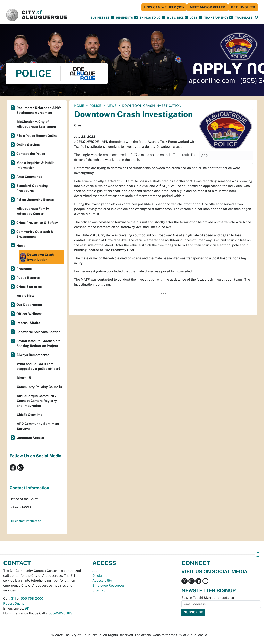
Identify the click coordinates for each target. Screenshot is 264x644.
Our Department (29, 305)
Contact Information (29, 488)
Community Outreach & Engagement (35, 234)
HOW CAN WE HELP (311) (164, 7)
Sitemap (99, 590)
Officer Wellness (29, 314)
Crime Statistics (29, 287)
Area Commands (29, 177)
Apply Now (26, 296)
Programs (24, 269)
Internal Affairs (28, 323)
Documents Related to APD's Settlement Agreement (39, 110)
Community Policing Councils (39, 387)
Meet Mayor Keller (207, 7)
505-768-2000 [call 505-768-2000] (32, 599)
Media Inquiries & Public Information (35, 165)
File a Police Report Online (37, 136)
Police (95, 106)
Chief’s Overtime (30, 415)
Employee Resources (109, 585)
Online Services (28, 145)
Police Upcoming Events (35, 200)
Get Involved (243, 7)
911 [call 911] (27, 608)
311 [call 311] (14, 599)
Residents (127, 18)
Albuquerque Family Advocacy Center (33, 211)
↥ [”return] (258, 554)
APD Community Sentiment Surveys (38, 426)
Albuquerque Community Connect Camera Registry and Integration (37, 401)
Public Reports (28, 278)
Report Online (14, 603)
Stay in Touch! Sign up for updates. (208, 598)
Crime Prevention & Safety (37, 223)
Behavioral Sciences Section (38, 332)
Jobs (196, 18)
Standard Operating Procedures (32, 188)
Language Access (30, 438)
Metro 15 (24, 378)
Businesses (102, 18)
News (112, 106)
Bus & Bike (178, 18)
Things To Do (152, 18)
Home (79, 106)
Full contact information (25, 521)
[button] (244, 18)
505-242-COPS (60, 613)
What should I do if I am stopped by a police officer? (39, 366)
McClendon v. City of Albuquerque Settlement (36, 124)
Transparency (219, 18)
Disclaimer (101, 576)
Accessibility (102, 581)
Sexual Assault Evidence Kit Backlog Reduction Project (38, 343)
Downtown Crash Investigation (37, 257)
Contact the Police (31, 154)
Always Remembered (33, 355)
